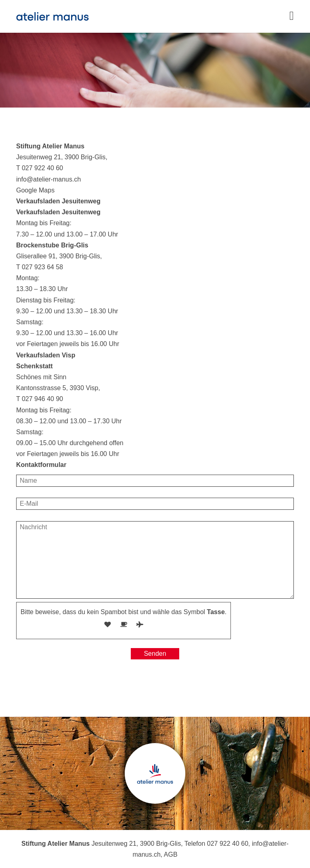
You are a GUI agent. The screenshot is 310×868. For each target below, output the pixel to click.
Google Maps (35, 190)
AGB (171, 854)
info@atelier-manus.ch (48, 179)
